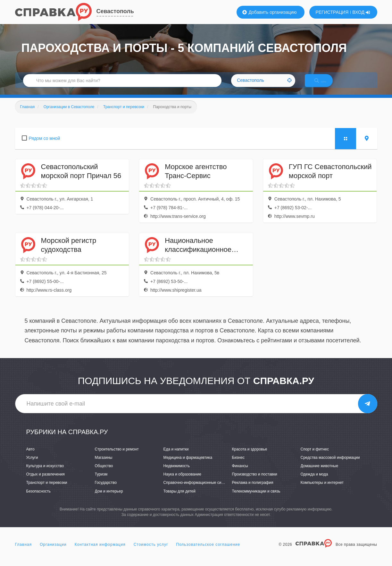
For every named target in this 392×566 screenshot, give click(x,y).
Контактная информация (100, 551)
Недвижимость (177, 473)
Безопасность (39, 498)
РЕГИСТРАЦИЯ (332, 12)
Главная (24, 551)
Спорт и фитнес (315, 456)
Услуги (32, 464)
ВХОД (361, 12)
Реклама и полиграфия (253, 490)
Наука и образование (182, 481)
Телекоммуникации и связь (256, 498)
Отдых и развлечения (46, 481)
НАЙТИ (326, 85)
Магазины (104, 464)
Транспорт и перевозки (47, 490)
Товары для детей (179, 498)
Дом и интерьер (109, 498)
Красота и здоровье (250, 456)
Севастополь (115, 11)
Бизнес (238, 464)
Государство (106, 490)
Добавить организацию (270, 12)
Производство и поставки (255, 481)
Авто (30, 456)
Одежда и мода (314, 481)
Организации (53, 551)
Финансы (240, 473)
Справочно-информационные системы (198, 490)
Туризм (101, 481)
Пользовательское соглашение (208, 551)
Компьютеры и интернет (322, 490)
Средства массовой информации (330, 464)
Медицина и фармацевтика (188, 464)
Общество (104, 473)
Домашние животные (320, 473)
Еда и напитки (176, 456)
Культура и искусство (45, 473)
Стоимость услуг (151, 551)
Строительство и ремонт (117, 456)
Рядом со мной (45, 145)
